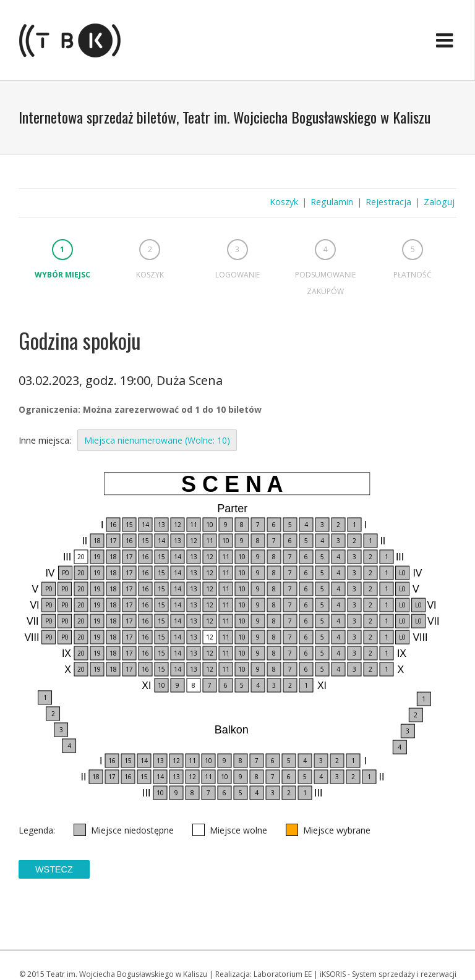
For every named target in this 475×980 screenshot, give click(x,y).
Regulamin (332, 202)
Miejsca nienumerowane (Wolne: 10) (157, 440)
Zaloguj (439, 202)
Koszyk (284, 202)
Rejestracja (388, 202)
